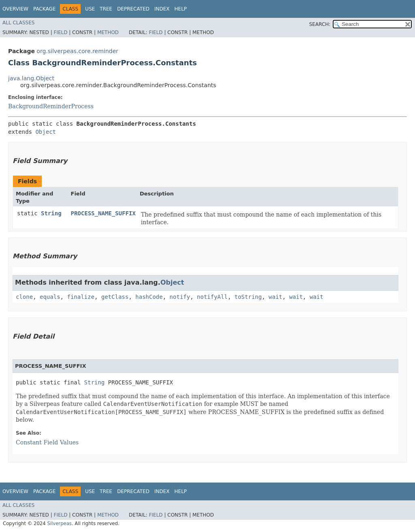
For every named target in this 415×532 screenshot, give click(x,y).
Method (108, 32)
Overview (15, 9)
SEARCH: (320, 24)
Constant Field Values (47, 442)
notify (180, 297)
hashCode (149, 297)
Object (46, 132)
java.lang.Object (31, 78)
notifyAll (212, 297)
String (51, 213)
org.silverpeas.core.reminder (77, 51)
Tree (106, 9)
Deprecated (133, 9)
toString (248, 297)
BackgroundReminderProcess (51, 106)
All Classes (18, 23)
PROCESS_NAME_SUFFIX (103, 213)
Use (90, 9)
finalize (80, 297)
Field (60, 32)
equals (50, 297)
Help (181, 9)
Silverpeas (59, 523)
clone (24, 297)
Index (162, 9)
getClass (115, 297)
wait (276, 297)
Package (44, 9)
